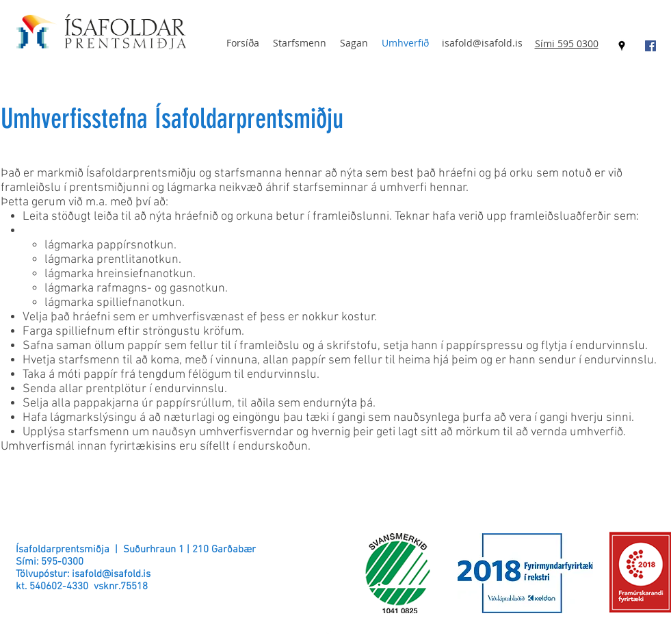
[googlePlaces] (622, 46)
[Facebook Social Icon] (650, 46)
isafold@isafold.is (482, 43)
